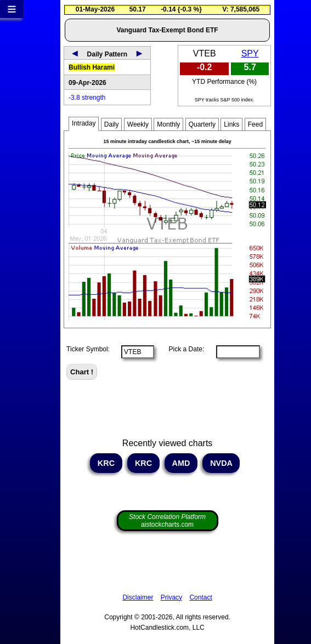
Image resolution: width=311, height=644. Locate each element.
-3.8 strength (87, 98)
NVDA (221, 463)
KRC (106, 463)
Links (231, 124)
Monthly (168, 124)
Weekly (138, 124)
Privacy (171, 597)
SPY (250, 53)
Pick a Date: (183, 349)
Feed (255, 124)
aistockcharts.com (167, 521)
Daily (112, 124)
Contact (200, 597)
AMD (181, 463)
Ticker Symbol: (88, 349)
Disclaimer (138, 597)
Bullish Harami (92, 67)
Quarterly (202, 124)
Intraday (84, 123)
